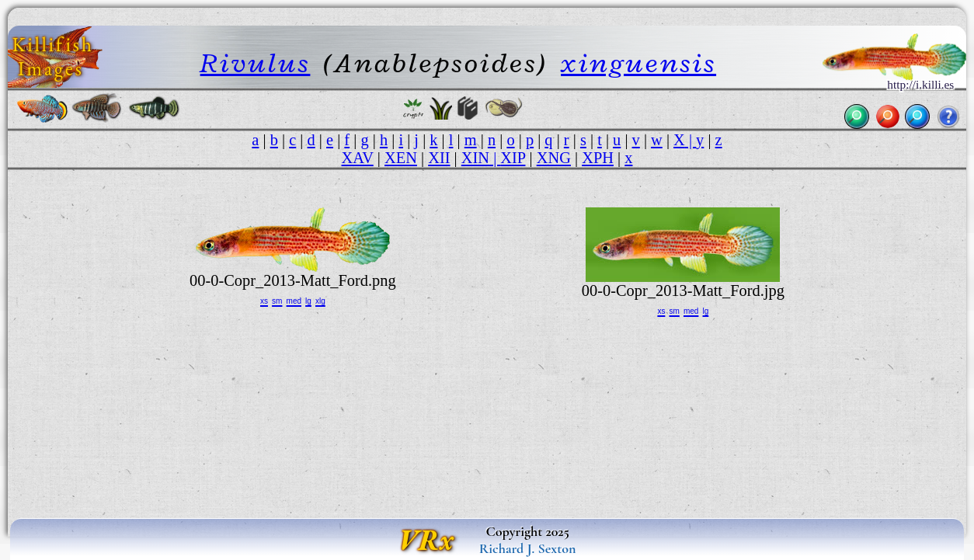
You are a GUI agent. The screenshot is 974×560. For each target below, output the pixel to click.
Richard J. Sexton (528, 548)
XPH (598, 158)
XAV (358, 158)
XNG (554, 158)
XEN (401, 158)
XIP (513, 158)
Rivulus (256, 63)
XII (439, 158)
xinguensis (638, 63)
